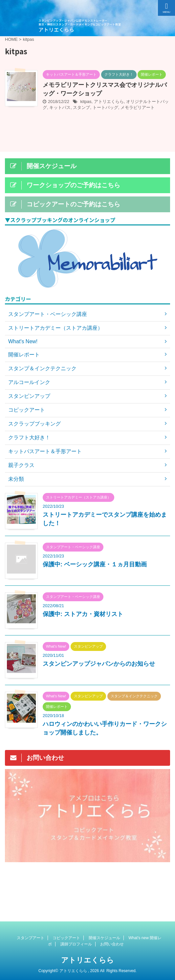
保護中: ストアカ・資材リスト (83, 614)
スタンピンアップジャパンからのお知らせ (99, 664)
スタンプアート (31, 938)
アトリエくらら (109, 102)
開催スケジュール (104, 938)
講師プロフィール (76, 944)
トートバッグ (105, 107)
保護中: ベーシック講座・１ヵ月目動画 (95, 564)
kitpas (86, 102)
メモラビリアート (138, 107)
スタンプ (81, 107)
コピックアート (66, 938)
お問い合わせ (112, 944)
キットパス (60, 107)
